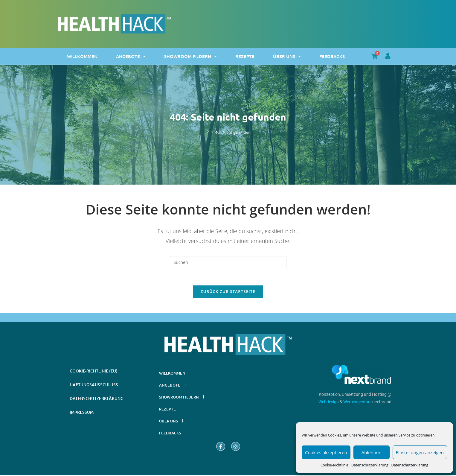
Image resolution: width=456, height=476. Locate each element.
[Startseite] (207, 132)
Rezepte (245, 56)
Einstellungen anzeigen (420, 452)
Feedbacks (332, 56)
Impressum (82, 413)
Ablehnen (372, 452)
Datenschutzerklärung (370, 465)
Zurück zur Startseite (228, 292)
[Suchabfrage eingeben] (228, 262)
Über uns (287, 56)
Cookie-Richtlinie (334, 465)
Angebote (131, 56)
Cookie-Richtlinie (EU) (94, 372)
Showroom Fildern (190, 56)
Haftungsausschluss (94, 386)
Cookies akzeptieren (326, 452)
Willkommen (82, 56)
